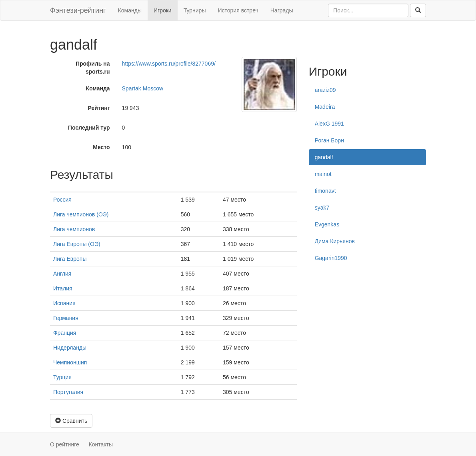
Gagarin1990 (331, 258)
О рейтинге (65, 444)
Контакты (101, 444)
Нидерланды (70, 348)
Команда (98, 88)
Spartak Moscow (143, 88)
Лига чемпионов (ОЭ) (81, 214)
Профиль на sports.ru (93, 68)
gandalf (324, 157)
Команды (130, 10)
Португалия (68, 392)
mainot (323, 174)
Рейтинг (99, 108)
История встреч (238, 10)
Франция (65, 333)
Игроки (163, 10)
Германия (66, 318)
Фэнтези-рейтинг (78, 10)
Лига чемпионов (74, 229)
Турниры (195, 10)
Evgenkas (327, 224)
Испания (64, 303)
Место (101, 147)
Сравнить (71, 421)
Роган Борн (329, 140)
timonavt (325, 191)
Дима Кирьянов (335, 241)
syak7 (322, 208)
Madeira (325, 107)
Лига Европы (70, 259)
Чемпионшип (70, 362)
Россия (62, 200)
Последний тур (89, 128)
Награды (282, 10)
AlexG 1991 (329, 124)
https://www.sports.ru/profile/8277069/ (169, 64)
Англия (62, 274)
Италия (63, 288)
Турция (62, 377)
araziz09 (325, 90)
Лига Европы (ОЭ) (77, 244)
